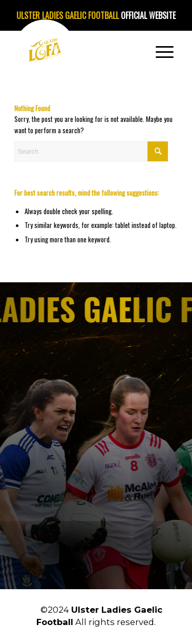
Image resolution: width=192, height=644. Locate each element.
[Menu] (165, 51)
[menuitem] (165, 51)
